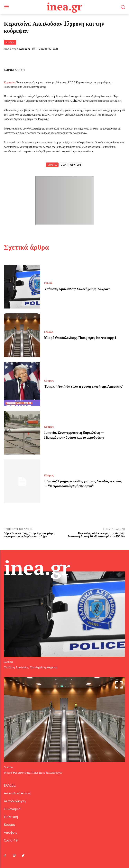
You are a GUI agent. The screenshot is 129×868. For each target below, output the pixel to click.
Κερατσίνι (9, 82)
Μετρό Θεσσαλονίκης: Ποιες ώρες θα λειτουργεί (80, 338)
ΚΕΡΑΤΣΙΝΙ (75, 165)
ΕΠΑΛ (63, 165)
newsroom (23, 49)
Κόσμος (49, 381)
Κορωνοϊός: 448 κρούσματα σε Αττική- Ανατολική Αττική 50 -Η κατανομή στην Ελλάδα (96, 535)
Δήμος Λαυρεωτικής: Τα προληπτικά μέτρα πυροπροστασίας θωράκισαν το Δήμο (29, 535)
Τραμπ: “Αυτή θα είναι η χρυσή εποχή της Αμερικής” (84, 386)
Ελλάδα (10, 42)
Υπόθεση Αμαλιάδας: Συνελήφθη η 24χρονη (77, 289)
